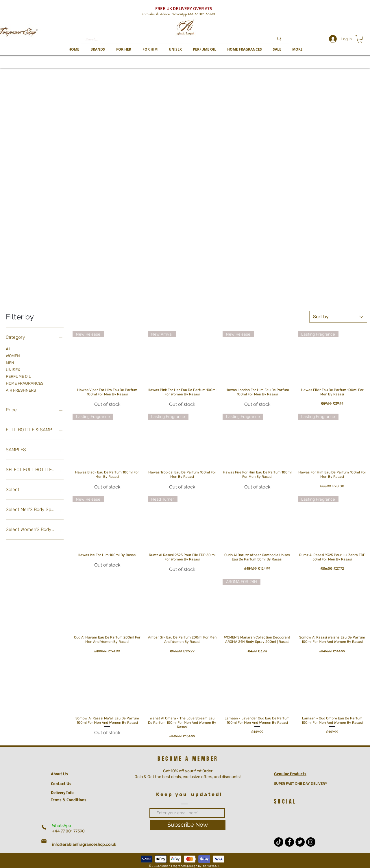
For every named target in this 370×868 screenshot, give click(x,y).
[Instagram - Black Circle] (311, 842)
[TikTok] (279, 842)
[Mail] (44, 841)
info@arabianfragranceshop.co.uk (84, 844)
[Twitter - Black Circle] (300, 842)
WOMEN (13, 356)
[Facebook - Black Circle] (289, 842)
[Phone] (44, 827)
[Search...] (175, 39)
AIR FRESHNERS (21, 390)
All (8, 349)
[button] (98, 49)
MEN (10, 362)
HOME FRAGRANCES (25, 383)
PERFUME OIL (18, 376)
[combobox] (338, 317)
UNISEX (13, 369)
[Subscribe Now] (188, 825)
